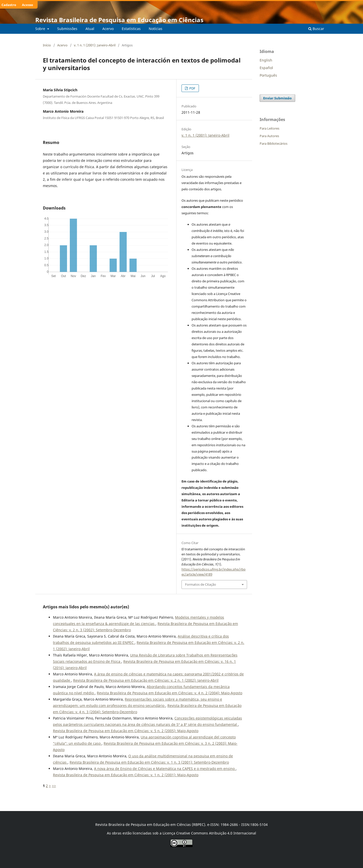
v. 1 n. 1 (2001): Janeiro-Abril (95, 45)
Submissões (67, 29)
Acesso (27, 5)
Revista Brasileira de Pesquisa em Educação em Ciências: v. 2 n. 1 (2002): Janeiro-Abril (146, 680)
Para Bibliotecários (274, 143)
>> (54, 786)
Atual (90, 29)
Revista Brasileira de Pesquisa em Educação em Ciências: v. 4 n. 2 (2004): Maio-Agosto (170, 693)
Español (266, 68)
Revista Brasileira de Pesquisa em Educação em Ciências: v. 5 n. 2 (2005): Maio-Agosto (126, 731)
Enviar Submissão (277, 98)
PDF (192, 88)
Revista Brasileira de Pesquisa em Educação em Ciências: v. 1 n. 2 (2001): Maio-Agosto (126, 775)
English (266, 60)
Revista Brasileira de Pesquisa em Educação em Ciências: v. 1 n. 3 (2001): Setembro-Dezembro (149, 762)
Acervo (108, 29)
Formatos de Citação (201, 584)
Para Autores (269, 136)
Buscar (316, 29)
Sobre (41, 29)
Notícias (156, 29)
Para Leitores (269, 128)
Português (268, 75)
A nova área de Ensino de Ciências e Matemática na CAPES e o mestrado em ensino (165, 769)
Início (47, 45)
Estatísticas (131, 29)
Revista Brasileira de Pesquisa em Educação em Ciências (119, 20)
